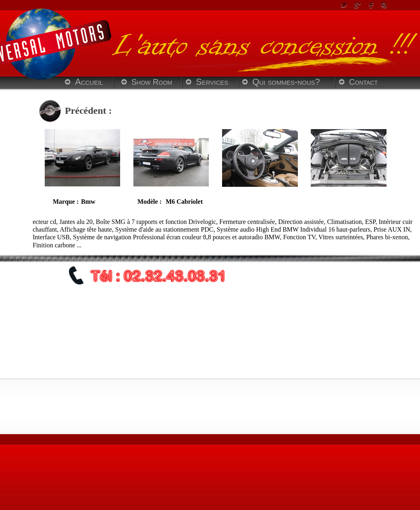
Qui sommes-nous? (286, 82)
